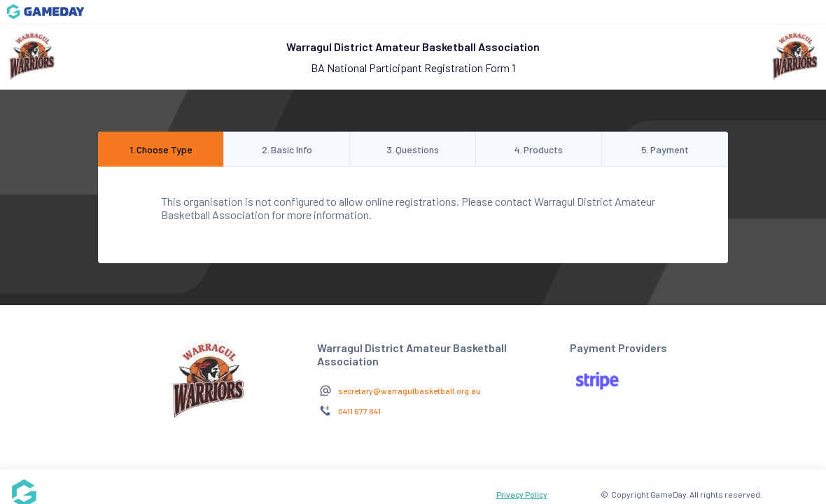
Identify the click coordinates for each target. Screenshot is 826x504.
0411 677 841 (359, 411)
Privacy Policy (522, 494)
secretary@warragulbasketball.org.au (409, 391)
